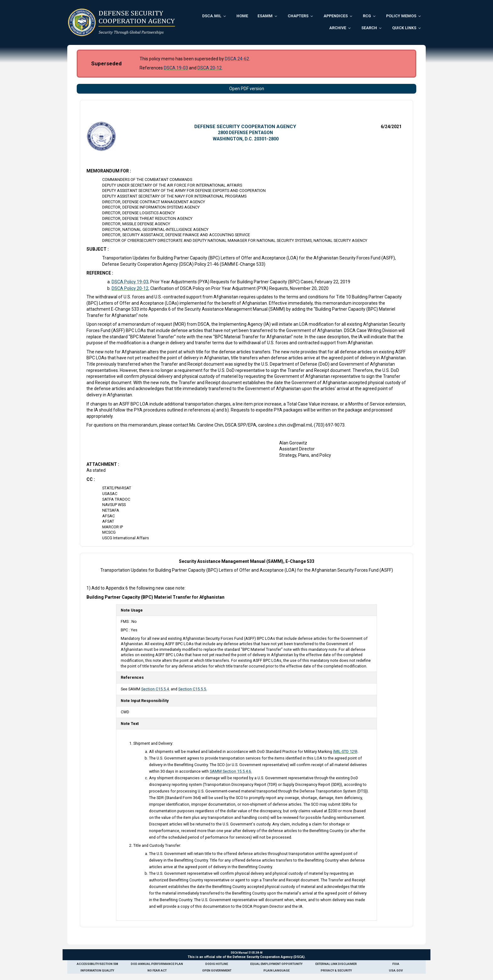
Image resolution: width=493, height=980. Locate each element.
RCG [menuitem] (367, 16)
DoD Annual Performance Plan (157, 964)
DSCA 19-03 (176, 68)
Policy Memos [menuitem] (401, 16)
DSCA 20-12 (210, 68)
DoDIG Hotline (217, 964)
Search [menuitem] (369, 28)
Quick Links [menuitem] (404, 28)
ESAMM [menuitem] (265, 16)
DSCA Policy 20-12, (130, 288)
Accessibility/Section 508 (97, 964)
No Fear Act (157, 970)
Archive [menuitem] (338, 28)
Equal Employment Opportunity (276, 964)
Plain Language (277, 970)
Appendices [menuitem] (336, 16)
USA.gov (396, 970)
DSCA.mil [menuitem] (212, 16)
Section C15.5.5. (193, 689)
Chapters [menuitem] (298, 16)
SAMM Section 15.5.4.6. (231, 771)
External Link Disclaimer (336, 964)
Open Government (217, 970)
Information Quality (97, 970)
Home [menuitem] (242, 16)
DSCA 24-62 (237, 59)
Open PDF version (247, 89)
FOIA (396, 964)
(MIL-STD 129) (345, 751)
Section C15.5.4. (155, 689)
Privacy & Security (336, 970)
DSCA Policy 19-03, (130, 282)
